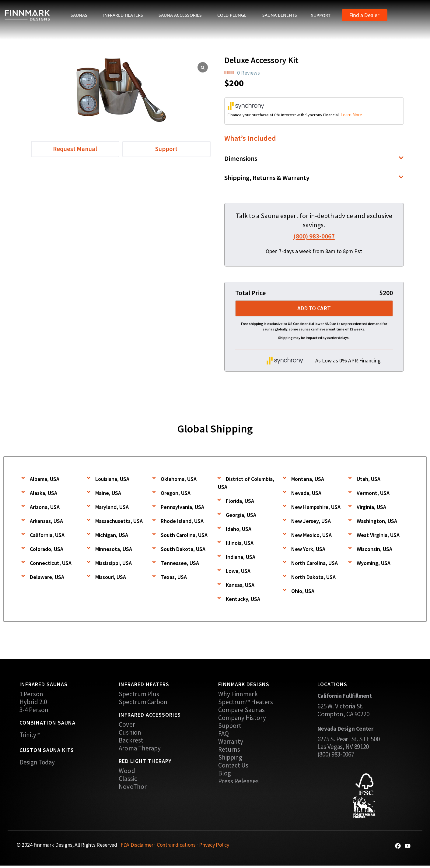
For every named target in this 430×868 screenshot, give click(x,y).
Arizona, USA (45, 508)
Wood (127, 772)
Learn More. (352, 115)
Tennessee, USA (180, 564)
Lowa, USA (238, 572)
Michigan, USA (112, 536)
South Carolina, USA (184, 536)
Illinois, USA (240, 544)
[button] (314, 159)
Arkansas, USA (46, 522)
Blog (225, 774)
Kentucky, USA (243, 600)
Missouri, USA (111, 578)
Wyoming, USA (374, 564)
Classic (128, 780)
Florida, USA (240, 502)
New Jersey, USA (311, 522)
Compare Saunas (241, 711)
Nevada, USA (306, 494)
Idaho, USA (239, 530)
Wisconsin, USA (374, 550)
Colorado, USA (47, 550)
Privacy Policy (214, 846)
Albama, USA (45, 480)
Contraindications (176, 846)
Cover (127, 725)
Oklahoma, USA (179, 480)
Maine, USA (108, 494)
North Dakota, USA (313, 578)
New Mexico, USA (311, 536)
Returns (229, 750)
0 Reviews (248, 73)
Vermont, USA (373, 494)
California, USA (47, 536)
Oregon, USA (176, 494)
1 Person (31, 695)
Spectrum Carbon (143, 703)
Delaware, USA (47, 578)
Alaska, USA (44, 494)
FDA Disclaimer (137, 846)
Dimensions (241, 158)
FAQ (224, 735)
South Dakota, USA (183, 550)
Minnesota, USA (114, 550)
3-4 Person (34, 711)
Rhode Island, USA (182, 522)
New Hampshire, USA (316, 508)
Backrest (131, 741)
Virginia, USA (371, 508)
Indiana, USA (241, 558)
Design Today (37, 763)
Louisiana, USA (112, 480)
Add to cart (314, 309)
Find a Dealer (364, 15)
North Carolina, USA (315, 564)
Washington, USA (377, 522)
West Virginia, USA (378, 536)
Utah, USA (369, 480)
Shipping (230, 758)
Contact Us (233, 766)
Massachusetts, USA (119, 522)
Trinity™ (30, 736)
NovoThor (133, 788)
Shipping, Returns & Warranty (267, 178)
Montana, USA (308, 480)
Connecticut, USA (51, 564)
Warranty (231, 743)
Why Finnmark (238, 695)
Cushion (130, 733)
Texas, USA (174, 578)
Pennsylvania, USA (182, 508)
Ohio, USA (303, 592)
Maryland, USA (112, 508)
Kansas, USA (240, 586)
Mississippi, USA (114, 564)
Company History (242, 719)
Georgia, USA (241, 516)
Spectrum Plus (139, 695)
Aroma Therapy (140, 749)
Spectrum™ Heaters (246, 703)
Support (230, 727)
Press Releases (238, 782)
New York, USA (308, 550)
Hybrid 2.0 (33, 703)
